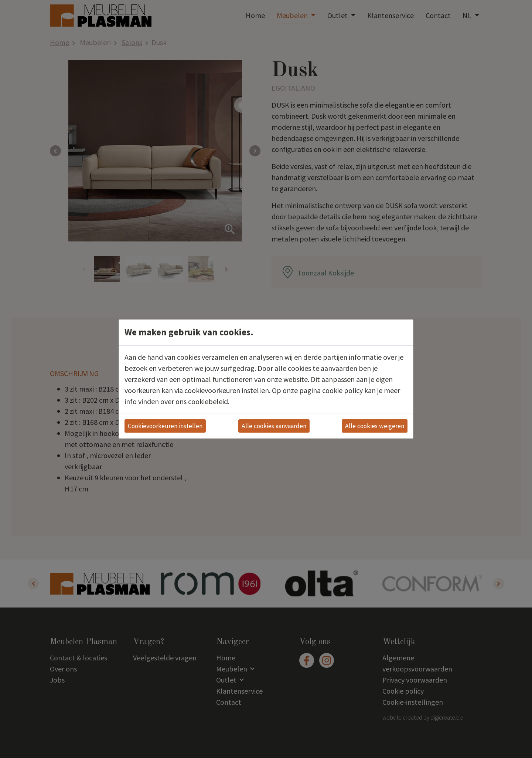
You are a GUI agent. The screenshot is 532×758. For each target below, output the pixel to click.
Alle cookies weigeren (375, 426)
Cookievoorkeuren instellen (165, 426)
